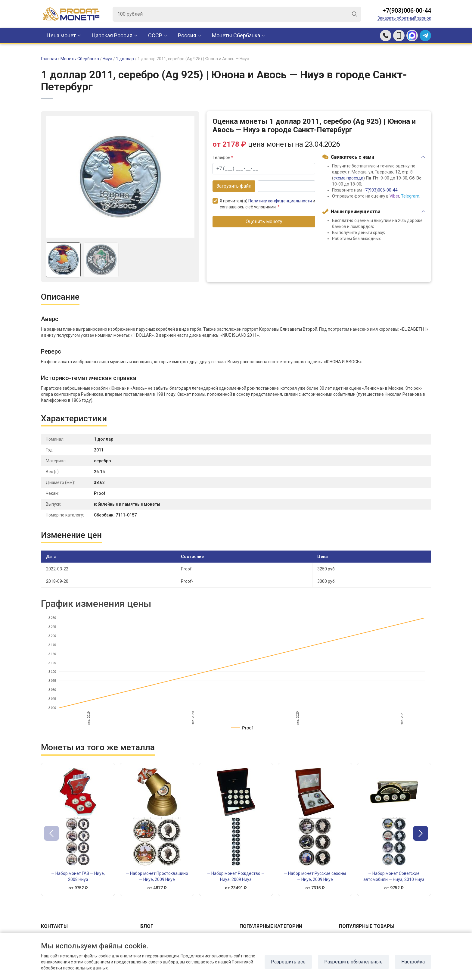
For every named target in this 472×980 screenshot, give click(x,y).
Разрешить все (288, 962)
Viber (394, 196)
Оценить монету (264, 222)
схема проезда (348, 178)
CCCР (155, 35)
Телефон (223, 158)
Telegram (410, 196)
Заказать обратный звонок (404, 18)
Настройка (413, 962)
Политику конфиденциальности (280, 201)
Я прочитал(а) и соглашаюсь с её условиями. (264, 204)
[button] (421, 833)
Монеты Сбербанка (236, 35)
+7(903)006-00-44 (407, 11)
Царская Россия (112, 35)
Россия (187, 35)
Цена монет (61, 35)
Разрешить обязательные (353, 962)
